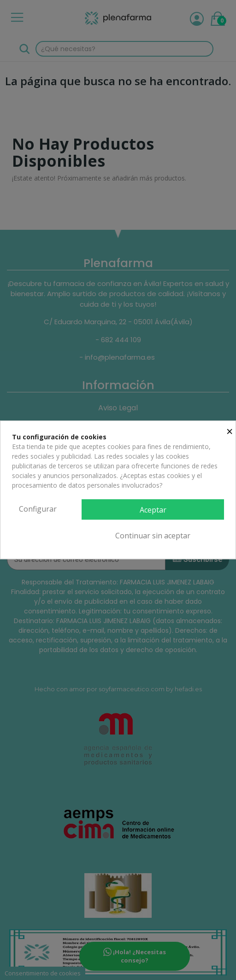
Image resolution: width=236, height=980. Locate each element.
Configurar (38, 509)
